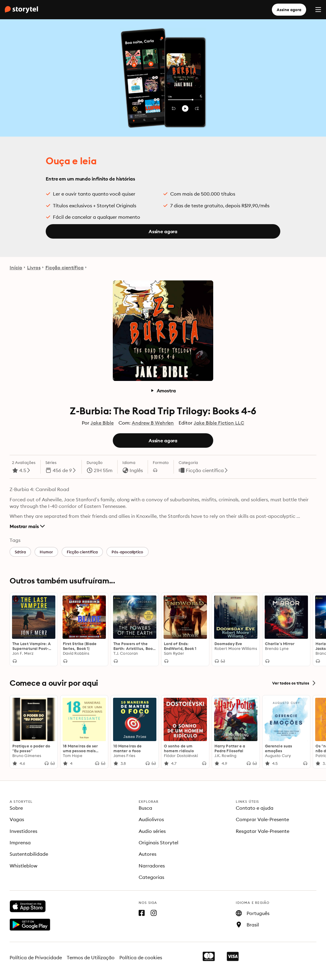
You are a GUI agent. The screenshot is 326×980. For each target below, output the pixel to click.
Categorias (151, 877)
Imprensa (20, 842)
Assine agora (289, 10)
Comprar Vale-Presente (262, 819)
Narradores (152, 866)
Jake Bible (102, 423)
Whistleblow (23, 866)
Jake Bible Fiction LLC (219, 423)
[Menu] (318, 10)
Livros (34, 267)
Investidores (23, 831)
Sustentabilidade (29, 854)
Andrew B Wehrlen (153, 423)
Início (16, 267)
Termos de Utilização (91, 957)
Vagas (17, 819)
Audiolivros (151, 819)
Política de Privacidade (36, 957)
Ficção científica (65, 267)
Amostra (163, 391)
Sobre (16, 808)
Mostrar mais (27, 526)
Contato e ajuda (255, 808)
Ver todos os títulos (294, 683)
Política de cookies (141, 957)
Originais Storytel (158, 842)
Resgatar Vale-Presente (263, 831)
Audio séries (152, 831)
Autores (148, 854)
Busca (145, 808)
